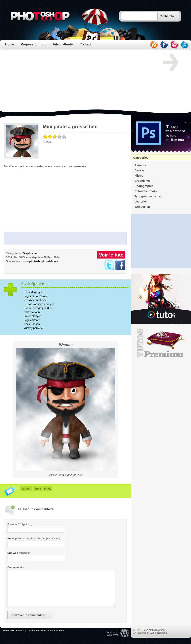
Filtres (139, 176)
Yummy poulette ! (34, 328)
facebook (164, 45)
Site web (13, 553)
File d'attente (63, 44)
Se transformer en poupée (39, 304)
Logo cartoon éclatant (36, 296)
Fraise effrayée (33, 316)
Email (11, 538)
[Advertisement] (53, 82)
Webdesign (142, 207)
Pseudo (12, 524)
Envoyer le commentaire (29, 615)
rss (154, 45)
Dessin (139, 170)
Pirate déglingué (33, 292)
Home (10, 44)
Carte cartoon (32, 312)
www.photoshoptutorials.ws (40, 261)
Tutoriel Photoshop (37, 630)
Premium (161, 343)
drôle (38, 489)
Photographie (144, 186)
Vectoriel (141, 202)
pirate (48, 489)
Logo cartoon (31, 320)
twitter (185, 45)
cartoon (26, 489)
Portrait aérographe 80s (38, 308)
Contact (85, 44)
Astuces (140, 165)
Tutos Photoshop (56, 630)
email (174, 45)
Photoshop (21, 630)
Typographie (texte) (148, 196)
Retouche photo (146, 191)
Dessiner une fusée (35, 300)
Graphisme (30, 253)
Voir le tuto (111, 255)
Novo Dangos (32, 324)
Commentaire (16, 567)
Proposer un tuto (34, 44)
